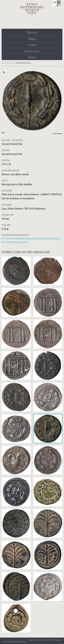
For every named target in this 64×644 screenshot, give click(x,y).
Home (32, 57)
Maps (32, 39)
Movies (32, 32)
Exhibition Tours (42, 640)
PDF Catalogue (56, 640)
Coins (32, 45)
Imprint (32, 640)
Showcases (32, 51)
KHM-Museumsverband (17, 642)
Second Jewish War (23, 63)
